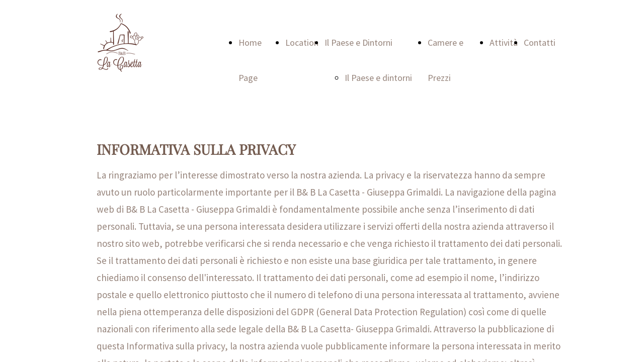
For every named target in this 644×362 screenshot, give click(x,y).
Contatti (540, 42)
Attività (504, 42)
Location (302, 42)
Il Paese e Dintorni (358, 42)
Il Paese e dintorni (378, 78)
